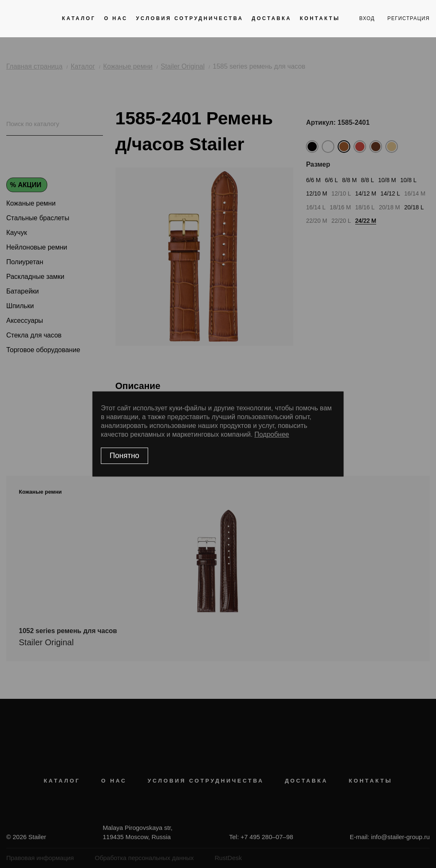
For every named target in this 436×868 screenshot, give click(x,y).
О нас (116, 18)
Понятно (124, 456)
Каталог (79, 18)
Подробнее (272, 434)
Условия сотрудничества (190, 18)
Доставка (271, 18)
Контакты (320, 18)
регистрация (409, 18)
